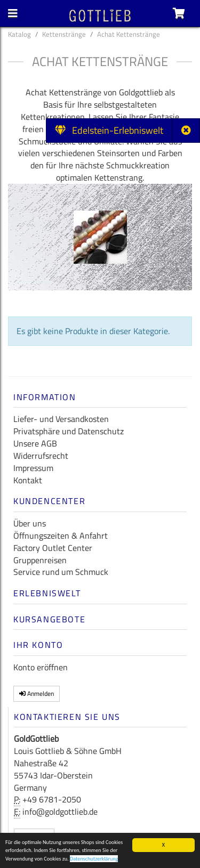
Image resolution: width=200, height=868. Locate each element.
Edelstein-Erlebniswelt (109, 130)
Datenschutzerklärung (94, 860)
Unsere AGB (35, 443)
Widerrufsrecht (41, 456)
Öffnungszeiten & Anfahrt (61, 536)
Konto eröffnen (41, 667)
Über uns (30, 523)
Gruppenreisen (40, 560)
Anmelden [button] (37, 693)
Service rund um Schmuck (61, 572)
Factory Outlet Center (53, 548)
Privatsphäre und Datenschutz (69, 431)
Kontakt (28, 480)
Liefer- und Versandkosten (61, 419)
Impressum (33, 468)
